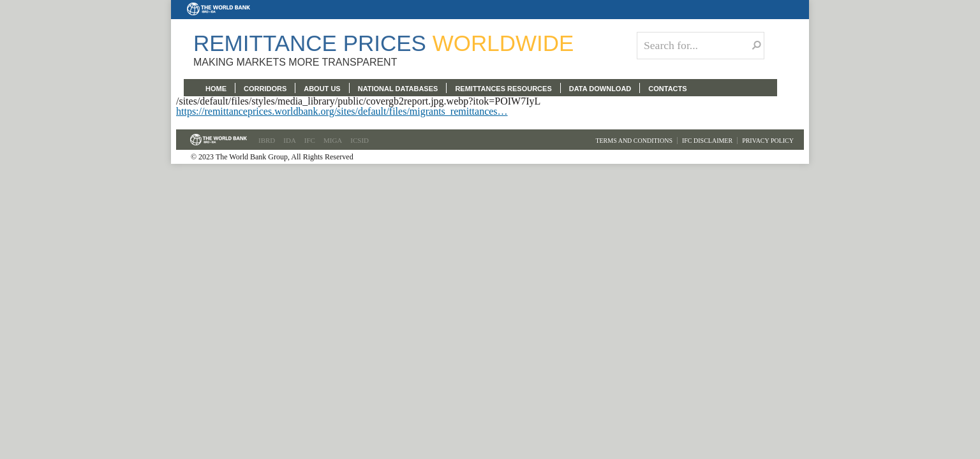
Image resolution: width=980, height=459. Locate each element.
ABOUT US (322, 89)
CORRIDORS (265, 89)
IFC (310, 140)
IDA (290, 140)
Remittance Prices (383, 43)
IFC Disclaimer (707, 141)
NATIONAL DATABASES (398, 89)
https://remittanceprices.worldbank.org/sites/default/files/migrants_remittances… (342, 111)
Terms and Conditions (634, 141)
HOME (216, 89)
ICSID (360, 140)
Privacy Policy (768, 141)
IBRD (267, 140)
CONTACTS (667, 89)
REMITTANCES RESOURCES (503, 89)
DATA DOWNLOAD (600, 89)
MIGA (333, 140)
